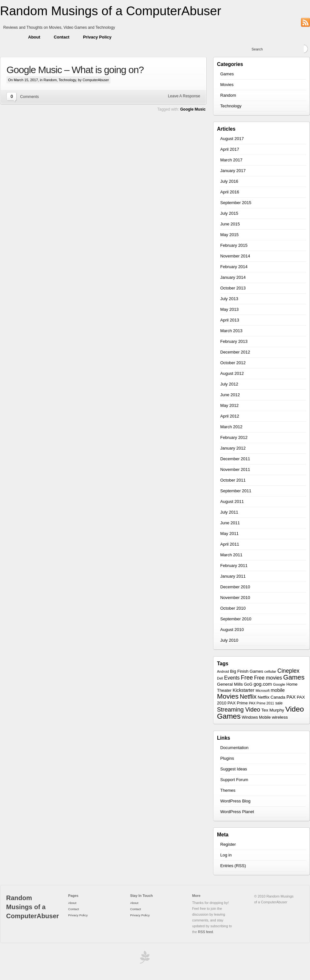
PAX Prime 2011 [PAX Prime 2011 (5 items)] (262, 703)
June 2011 (230, 523)
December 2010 (235, 587)
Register (228, 844)
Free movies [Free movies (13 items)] (268, 678)
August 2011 (232, 501)
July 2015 (229, 213)
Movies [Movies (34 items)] (228, 696)
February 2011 (234, 566)
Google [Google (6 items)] (279, 684)
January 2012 (233, 448)
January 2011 (233, 576)
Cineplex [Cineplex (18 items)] (288, 671)
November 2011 (235, 469)
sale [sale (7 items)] (279, 703)
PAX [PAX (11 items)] (291, 697)
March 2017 (231, 160)
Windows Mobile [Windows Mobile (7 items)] (256, 717)
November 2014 (235, 256)
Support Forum (234, 780)
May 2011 (229, 534)
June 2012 (230, 395)
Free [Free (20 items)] (247, 678)
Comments (29, 97)
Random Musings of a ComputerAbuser (111, 11)
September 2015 (236, 203)
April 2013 (230, 320)
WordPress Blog (235, 801)
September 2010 (236, 619)
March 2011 (231, 555)
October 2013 (233, 288)
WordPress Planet (237, 812)
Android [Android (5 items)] (223, 671)
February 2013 (234, 341)
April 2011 (230, 544)
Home (11, 37)
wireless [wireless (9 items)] (280, 717)
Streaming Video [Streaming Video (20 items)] (239, 710)
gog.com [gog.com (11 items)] (263, 684)
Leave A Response (184, 96)
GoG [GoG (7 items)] (248, 684)
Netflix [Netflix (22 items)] (248, 697)
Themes (228, 790)
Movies (227, 85)
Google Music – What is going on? (75, 70)
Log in (226, 855)
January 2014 (233, 277)
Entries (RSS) (233, 866)
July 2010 (229, 640)
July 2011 (229, 512)
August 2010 (232, 630)
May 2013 (229, 309)
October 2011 (233, 480)
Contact (62, 37)
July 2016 (229, 181)
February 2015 (234, 245)
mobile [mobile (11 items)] (278, 690)
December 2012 (235, 352)
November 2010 (235, 598)
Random (50, 80)
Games (227, 74)
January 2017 (233, 171)
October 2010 (233, 608)
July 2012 (229, 384)
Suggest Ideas (234, 769)
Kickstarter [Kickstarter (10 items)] (243, 690)
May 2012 (229, 405)
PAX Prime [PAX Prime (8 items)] (238, 703)
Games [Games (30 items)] (294, 677)
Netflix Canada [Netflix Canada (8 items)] (271, 697)
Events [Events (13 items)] (232, 678)
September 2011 (236, 491)
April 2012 (230, 416)
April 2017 (230, 149)
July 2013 (229, 299)
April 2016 (230, 192)
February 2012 (234, 437)
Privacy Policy (97, 37)
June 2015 (230, 224)
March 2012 (231, 427)
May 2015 (229, 235)
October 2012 (233, 363)
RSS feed (205, 932)
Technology (67, 80)
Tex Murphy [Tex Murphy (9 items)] (273, 710)
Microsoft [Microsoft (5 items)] (262, 691)
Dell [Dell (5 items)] (220, 678)
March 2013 (231, 331)
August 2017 (232, 139)
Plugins (227, 758)
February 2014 (234, 267)
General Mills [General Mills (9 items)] (230, 684)
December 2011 (235, 459)
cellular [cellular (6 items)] (270, 671)
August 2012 (232, 373)
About (34, 37)
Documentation (234, 748)
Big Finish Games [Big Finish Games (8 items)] (247, 671)
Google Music (193, 109)
